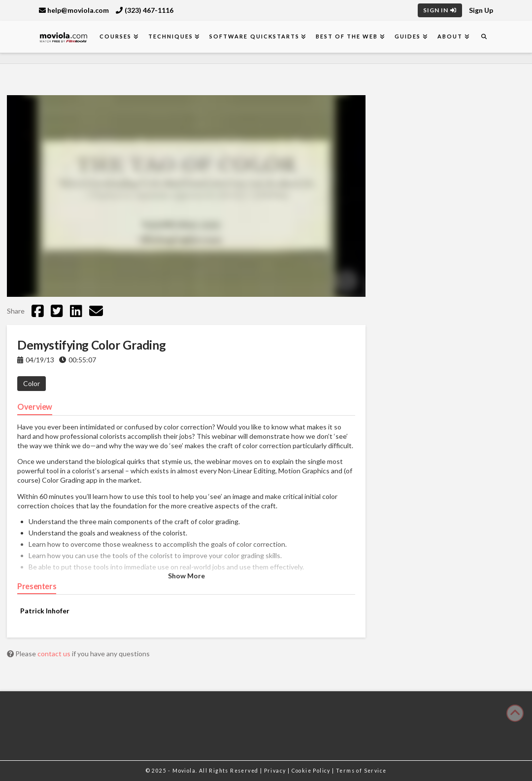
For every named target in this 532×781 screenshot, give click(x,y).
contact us (55, 654)
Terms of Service (361, 771)
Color (32, 383)
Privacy (276, 771)
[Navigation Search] (484, 37)
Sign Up (481, 10)
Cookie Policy (312, 771)
